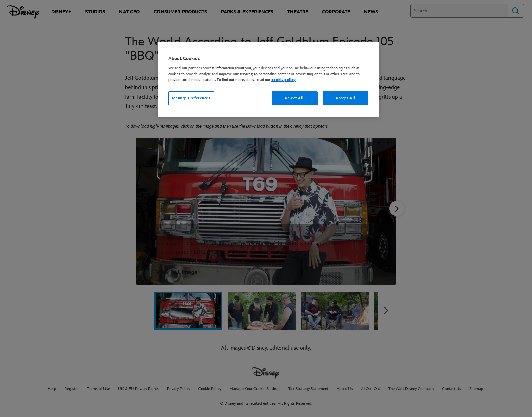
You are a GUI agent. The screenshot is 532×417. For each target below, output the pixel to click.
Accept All (346, 98)
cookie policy (283, 80)
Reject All (294, 98)
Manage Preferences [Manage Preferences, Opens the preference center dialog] (191, 98)
